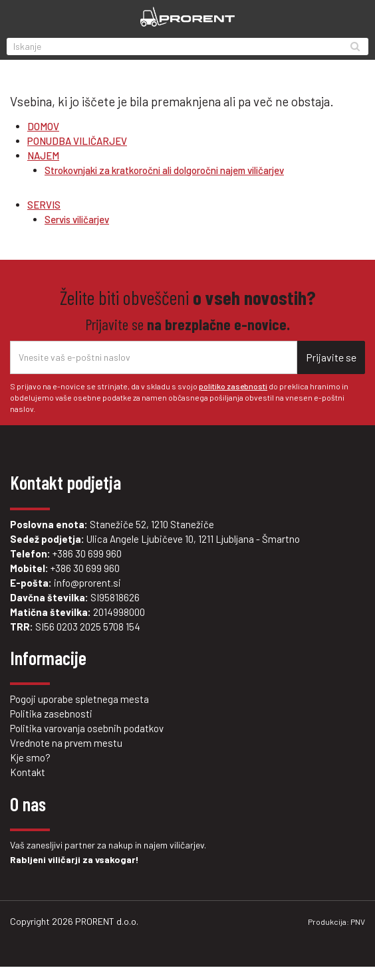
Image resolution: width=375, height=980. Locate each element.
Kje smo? (30, 757)
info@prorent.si (87, 583)
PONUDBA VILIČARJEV (77, 141)
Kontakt (28, 772)
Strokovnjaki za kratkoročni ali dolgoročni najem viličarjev (164, 170)
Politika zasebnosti (51, 714)
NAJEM (43, 155)
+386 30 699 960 (87, 553)
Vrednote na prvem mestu (66, 743)
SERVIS (44, 205)
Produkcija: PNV (336, 922)
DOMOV (43, 126)
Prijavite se (331, 357)
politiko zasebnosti (233, 386)
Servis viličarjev (77, 219)
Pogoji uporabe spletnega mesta (79, 699)
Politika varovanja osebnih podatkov (87, 728)
